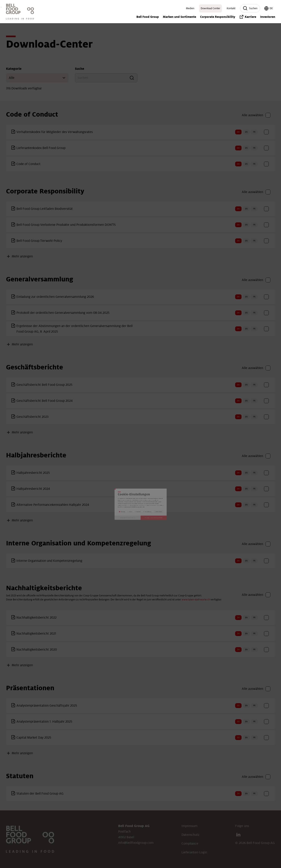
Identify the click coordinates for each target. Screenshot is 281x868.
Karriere (248, 17)
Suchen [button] (250, 8)
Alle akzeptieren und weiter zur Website (183, 478)
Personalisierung (165, 458)
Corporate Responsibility (218, 17)
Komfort (108, 458)
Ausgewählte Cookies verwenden (98, 478)
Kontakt (231, 8)
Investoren (2, 7)
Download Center (210, 8)
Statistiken (134, 458)
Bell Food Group (148, 17)
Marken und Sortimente (179, 17)
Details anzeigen (199, 458)
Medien (190, 8)
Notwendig (83, 458)
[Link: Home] (20, 12)
